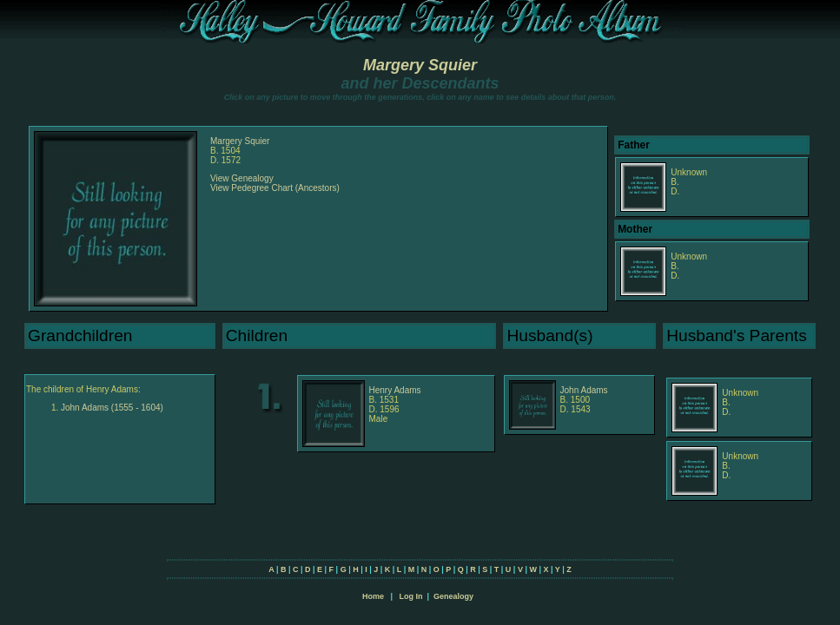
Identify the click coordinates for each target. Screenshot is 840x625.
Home (373, 596)
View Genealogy (242, 178)
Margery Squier (420, 65)
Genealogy (453, 596)
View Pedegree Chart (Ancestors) (275, 188)
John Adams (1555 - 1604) (112, 408)
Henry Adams (395, 390)
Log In (410, 596)
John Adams (584, 390)
